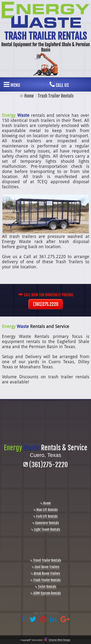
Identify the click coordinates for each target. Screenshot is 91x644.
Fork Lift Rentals (47, 516)
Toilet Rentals (47, 587)
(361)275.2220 (46, 304)
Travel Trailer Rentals (47, 560)
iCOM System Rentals (47, 593)
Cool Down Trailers (47, 567)
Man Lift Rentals (47, 510)
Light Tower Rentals (47, 530)
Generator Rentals (47, 523)
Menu (12, 84)
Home (29, 96)
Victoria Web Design (59, 640)
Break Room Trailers (47, 574)
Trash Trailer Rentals (47, 580)
